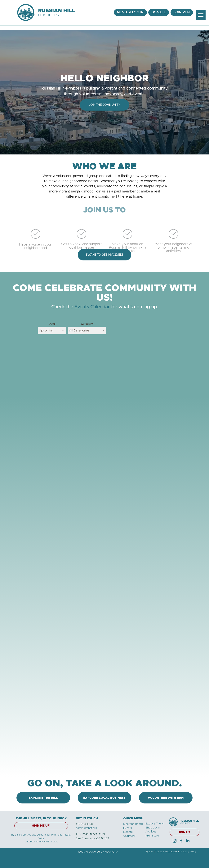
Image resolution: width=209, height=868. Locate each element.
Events (128, 828)
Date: (52, 324)
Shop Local (153, 828)
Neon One (111, 852)
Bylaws (150, 852)
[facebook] (181, 841)
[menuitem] (130, 12)
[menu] (201, 15)
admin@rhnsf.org (86, 828)
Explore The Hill (155, 824)
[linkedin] (188, 841)
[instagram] (175, 841)
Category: (87, 324)
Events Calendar (92, 307)
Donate (128, 832)
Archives (151, 832)
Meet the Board (133, 824)
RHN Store (152, 836)
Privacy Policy (189, 852)
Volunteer (129, 836)
